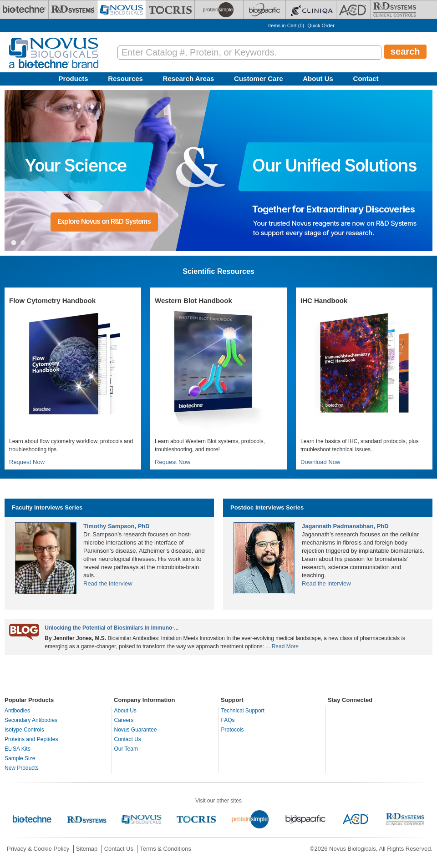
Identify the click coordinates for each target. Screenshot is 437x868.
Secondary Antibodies (31, 720)
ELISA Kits (18, 749)
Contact (366, 78)
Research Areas (189, 78)
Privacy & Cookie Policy (38, 849)
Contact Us (128, 739)
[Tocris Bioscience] (170, 10)
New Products (22, 768)
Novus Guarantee (136, 730)
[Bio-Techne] (24, 10)
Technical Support (243, 711)
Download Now (320, 462)
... (268, 646)
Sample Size (20, 758)
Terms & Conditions (165, 849)
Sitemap (87, 849)
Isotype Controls (24, 730)
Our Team (126, 749)
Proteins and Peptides (31, 739)
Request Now (27, 462)
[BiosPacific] (264, 10)
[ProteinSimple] (219, 10)
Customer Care (259, 78)
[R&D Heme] (395, 10)
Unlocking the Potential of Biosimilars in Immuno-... (112, 628)
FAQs (228, 720)
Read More (285, 646)
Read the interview (108, 583)
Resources (125, 78)
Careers (124, 720)
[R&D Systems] (73, 10)
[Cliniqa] (311, 10)
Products (74, 78)
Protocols (233, 730)
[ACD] (353, 10)
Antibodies (17, 711)
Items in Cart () (286, 25)
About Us (318, 78)
